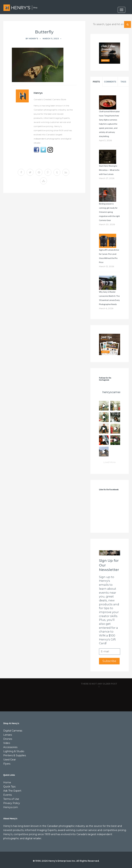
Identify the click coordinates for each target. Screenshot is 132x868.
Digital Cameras (13, 731)
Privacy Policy (12, 803)
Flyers (7, 764)
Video (7, 743)
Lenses (8, 735)
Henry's (34, 39)
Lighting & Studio (14, 751)
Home (7, 782)
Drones (8, 739)
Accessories (10, 747)
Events (7, 795)
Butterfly (44, 32)
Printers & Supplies (15, 755)
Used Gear (10, 760)
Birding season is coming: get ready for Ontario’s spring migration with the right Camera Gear (109, 212)
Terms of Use (11, 799)
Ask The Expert (12, 791)
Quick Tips (9, 787)
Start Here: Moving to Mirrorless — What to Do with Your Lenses (109, 170)
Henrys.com (11, 807)
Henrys (38, 93)
